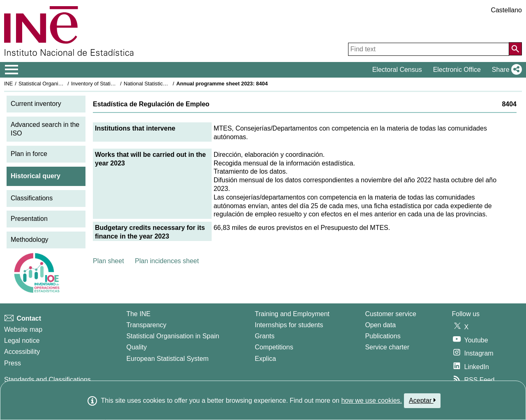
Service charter (387, 347)
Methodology (30, 240)
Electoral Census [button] (397, 70)
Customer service (390, 314)
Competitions (274, 347)
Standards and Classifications (47, 380)
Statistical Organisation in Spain (56, 84)
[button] (505, 70)
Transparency (146, 325)
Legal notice (22, 341)
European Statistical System (167, 359)
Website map (23, 329)
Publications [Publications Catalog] (383, 336)
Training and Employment (292, 314)
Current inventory (36, 104)
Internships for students (289, 325)
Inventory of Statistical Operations (110, 84)
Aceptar (422, 400)
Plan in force (29, 154)
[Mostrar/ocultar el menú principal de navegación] (12, 70)
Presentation (29, 219)
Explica (265, 359)
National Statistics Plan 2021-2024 (164, 84)
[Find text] (429, 49)
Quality (136, 347)
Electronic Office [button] (457, 70)
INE (8, 84)
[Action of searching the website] (515, 49)
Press (13, 363)
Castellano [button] (506, 10)
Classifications (32, 198)
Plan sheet (108, 261)
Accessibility (22, 352)
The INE (138, 314)
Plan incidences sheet (167, 261)
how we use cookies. (371, 400)
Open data (380, 325)
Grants (265, 336)
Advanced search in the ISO (45, 129)
